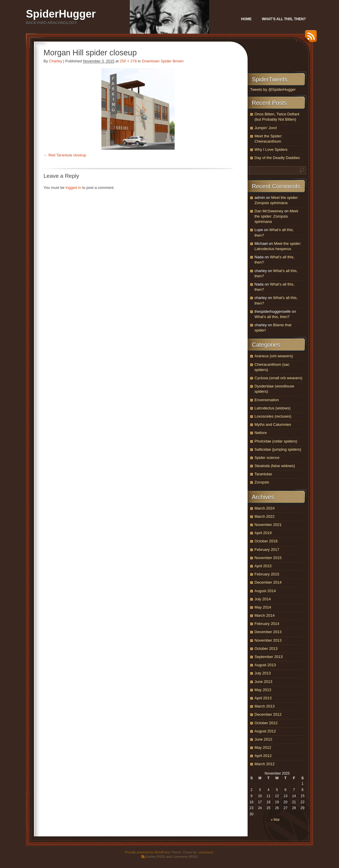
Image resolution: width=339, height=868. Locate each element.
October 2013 (266, 649)
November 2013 (268, 640)
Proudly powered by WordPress (147, 852)
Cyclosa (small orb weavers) (278, 378)
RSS (309, 38)
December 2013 (268, 632)
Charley (56, 61)
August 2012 (265, 731)
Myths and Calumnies (273, 424)
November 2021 (268, 525)
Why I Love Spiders (271, 149)
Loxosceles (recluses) (273, 416)
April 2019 (263, 533)
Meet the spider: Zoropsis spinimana (276, 216)
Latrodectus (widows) (273, 408)
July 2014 (263, 599)
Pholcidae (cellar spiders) (276, 441)
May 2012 (263, 747)
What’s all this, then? (284, 19)
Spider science (267, 458)
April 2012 (263, 756)
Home (246, 19)
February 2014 (267, 624)
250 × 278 (128, 61)
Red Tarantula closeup (67, 155)
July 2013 (263, 673)
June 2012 (264, 739)
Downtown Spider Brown (163, 61)
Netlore (261, 433)
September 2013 (269, 657)
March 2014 (265, 615)
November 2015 (268, 558)
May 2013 (263, 690)
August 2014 (265, 591)
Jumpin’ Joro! (266, 128)
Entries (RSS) (155, 857)
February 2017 (267, 550)
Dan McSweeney (269, 211)
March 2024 (265, 508)
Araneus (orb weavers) (274, 356)
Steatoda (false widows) (275, 466)
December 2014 (268, 582)
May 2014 (263, 607)
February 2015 (267, 574)
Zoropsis (262, 482)
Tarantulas (263, 474)
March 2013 (265, 706)
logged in (73, 188)
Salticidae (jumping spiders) (278, 449)
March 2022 (265, 516)
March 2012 (265, 764)
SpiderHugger (61, 14)
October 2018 (266, 541)
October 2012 (266, 723)
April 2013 (263, 698)
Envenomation (267, 400)
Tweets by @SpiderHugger (273, 89)
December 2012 (268, 714)
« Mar (275, 820)
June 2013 (264, 682)
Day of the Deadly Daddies (277, 158)
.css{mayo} (205, 852)
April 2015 (263, 566)
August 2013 (265, 665)
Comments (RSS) (185, 857)
